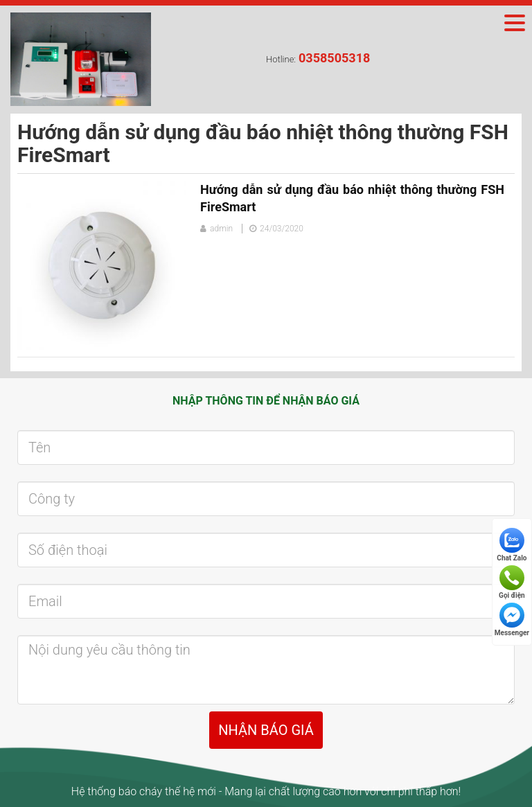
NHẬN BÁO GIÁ (266, 730)
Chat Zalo (512, 545)
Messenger (512, 620)
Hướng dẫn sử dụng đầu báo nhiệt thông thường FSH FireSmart (352, 198)
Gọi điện (512, 582)
